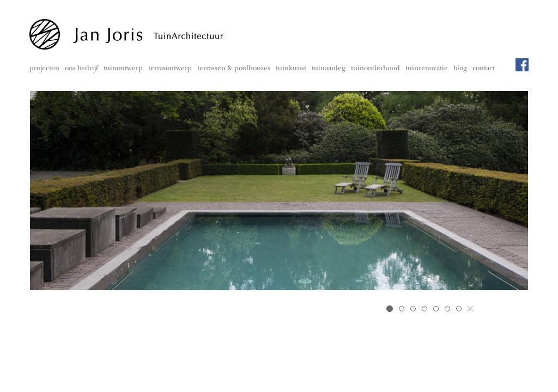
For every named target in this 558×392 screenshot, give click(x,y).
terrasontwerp (170, 69)
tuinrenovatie (427, 69)
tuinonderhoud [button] (375, 69)
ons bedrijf (81, 69)
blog (460, 69)
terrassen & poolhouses (234, 69)
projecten (44, 69)
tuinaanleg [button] (329, 69)
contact (484, 69)
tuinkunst (291, 69)
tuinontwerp (123, 69)
